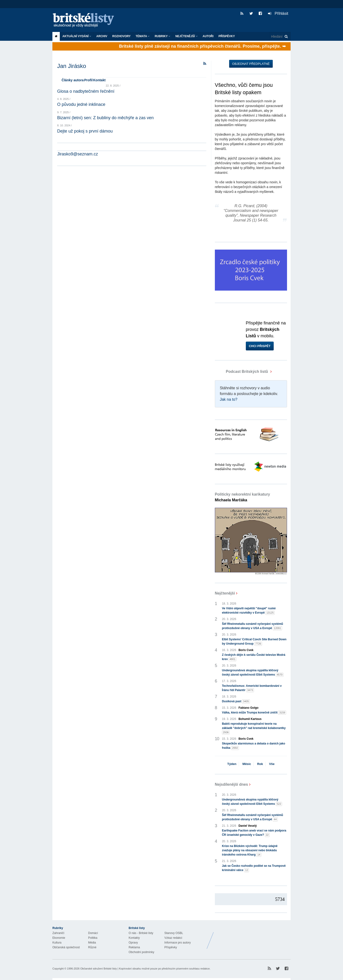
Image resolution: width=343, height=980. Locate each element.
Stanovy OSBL (174, 933)
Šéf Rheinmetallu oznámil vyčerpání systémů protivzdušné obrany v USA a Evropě (253, 626)
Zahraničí (58, 933)
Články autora (73, 80)
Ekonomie (59, 938)
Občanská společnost (66, 947)
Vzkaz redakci (173, 938)
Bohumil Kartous (250, 719)
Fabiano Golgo (248, 708)
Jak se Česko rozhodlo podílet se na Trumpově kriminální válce (254, 868)
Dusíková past (236, 701)
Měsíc (247, 764)
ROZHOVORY (121, 36)
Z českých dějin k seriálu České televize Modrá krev (254, 657)
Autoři (208, 36)
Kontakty (134, 938)
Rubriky (162, 36)
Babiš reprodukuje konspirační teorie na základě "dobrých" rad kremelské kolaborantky (254, 728)
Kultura (57, 943)
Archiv (102, 36)
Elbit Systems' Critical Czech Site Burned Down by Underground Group (254, 642)
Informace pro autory (178, 943)
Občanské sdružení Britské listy (98, 969)
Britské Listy (253, 937)
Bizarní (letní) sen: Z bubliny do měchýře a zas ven (105, 118)
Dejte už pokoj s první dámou (85, 131)
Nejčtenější (186, 36)
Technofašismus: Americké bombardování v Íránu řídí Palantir (252, 688)
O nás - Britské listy (141, 933)
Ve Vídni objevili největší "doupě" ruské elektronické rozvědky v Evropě (249, 611)
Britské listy (86, 20)
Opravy (133, 943)
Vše (272, 764)
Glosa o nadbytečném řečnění (86, 91)
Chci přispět (260, 346)
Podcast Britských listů (242, 372)
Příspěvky (227, 36)
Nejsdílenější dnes (232, 784)
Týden (232, 764)
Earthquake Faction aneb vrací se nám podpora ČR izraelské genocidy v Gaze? (254, 833)
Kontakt (99, 80)
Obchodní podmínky (141, 952)
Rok (260, 764)
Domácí (93, 933)
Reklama (134, 947)
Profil (88, 80)
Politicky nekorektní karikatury (242, 497)
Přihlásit (278, 13)
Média (92, 943)
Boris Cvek (246, 650)
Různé (92, 947)
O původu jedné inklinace (81, 104)
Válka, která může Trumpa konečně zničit (254, 713)
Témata (143, 36)
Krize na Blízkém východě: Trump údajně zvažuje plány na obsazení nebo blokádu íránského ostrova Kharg (250, 851)
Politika (93, 938)
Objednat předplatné (251, 64)
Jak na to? (229, 399)
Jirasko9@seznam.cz (78, 154)
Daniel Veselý (248, 826)
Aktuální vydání (77, 36)
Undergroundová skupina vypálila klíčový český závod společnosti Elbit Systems (253, 673)
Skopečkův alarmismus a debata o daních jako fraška (254, 746)
